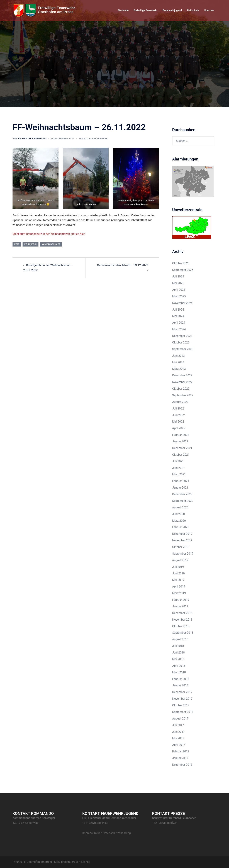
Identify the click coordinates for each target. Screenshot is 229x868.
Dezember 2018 (182, 613)
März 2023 (179, 369)
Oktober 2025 (181, 263)
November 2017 (182, 699)
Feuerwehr (31, 244)
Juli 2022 (178, 409)
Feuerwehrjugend (172, 10)
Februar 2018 (181, 679)
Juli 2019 (178, 567)
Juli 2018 (178, 646)
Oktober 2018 (181, 626)
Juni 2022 (179, 415)
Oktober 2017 (181, 705)
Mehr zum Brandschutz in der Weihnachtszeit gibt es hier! (49, 234)
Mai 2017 (178, 738)
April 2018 (179, 666)
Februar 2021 (181, 481)
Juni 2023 (179, 356)
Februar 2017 (181, 751)
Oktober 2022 (181, 389)
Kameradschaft (51, 244)
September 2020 (183, 501)
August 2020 (180, 507)
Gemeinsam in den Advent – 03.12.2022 (122, 265)
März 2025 (179, 296)
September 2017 (183, 712)
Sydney (85, 862)
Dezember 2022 (182, 375)
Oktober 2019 (181, 547)
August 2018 (180, 639)
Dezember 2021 (182, 448)
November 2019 (182, 540)
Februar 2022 (181, 435)
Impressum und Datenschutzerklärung (107, 833)
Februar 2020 (181, 527)
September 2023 (183, 349)
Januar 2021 (180, 488)
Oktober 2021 (181, 455)
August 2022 (180, 402)
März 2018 (179, 672)
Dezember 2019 (182, 534)
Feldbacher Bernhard (32, 139)
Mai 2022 (178, 422)
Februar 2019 (181, 600)
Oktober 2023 (181, 342)
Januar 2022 (180, 441)
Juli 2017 (178, 725)
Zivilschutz (193, 10)
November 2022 (182, 382)
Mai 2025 (178, 283)
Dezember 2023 (182, 336)
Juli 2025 (178, 276)
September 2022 (183, 395)
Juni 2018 (179, 653)
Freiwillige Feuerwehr (146, 10)
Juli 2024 (178, 310)
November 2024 (182, 303)
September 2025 (183, 270)
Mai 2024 (178, 316)
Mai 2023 (178, 362)
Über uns (209, 10)
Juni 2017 (179, 732)
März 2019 (179, 593)
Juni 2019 (179, 573)
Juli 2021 (178, 461)
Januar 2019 (180, 606)
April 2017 (179, 745)
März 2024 (179, 329)
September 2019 (183, 554)
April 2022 (179, 428)
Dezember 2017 (182, 692)
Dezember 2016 (182, 765)
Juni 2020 (179, 514)
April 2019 (179, 587)
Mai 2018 (178, 659)
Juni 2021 (179, 468)
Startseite (123, 10)
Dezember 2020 (182, 494)
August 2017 (180, 719)
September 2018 (183, 633)
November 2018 (182, 620)
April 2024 (179, 323)
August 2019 (180, 560)
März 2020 (179, 521)
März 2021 (179, 474)
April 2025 (179, 290)
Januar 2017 (180, 758)
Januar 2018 (180, 685)
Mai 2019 (178, 580)
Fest (17, 244)
